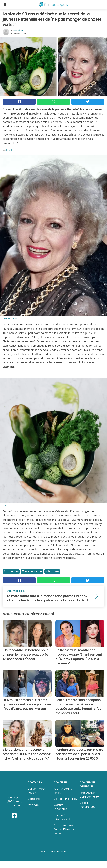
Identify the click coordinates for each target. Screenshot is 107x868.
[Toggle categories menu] (5, 4)
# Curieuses (11, 571)
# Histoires (52, 571)
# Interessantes (32, 571)
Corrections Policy (65, 799)
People (10, 150)
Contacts (34, 799)
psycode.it (34, 805)
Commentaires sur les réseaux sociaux (64, 829)
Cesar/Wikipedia (10, 318)
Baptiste (19, 30)
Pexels (5, 505)
